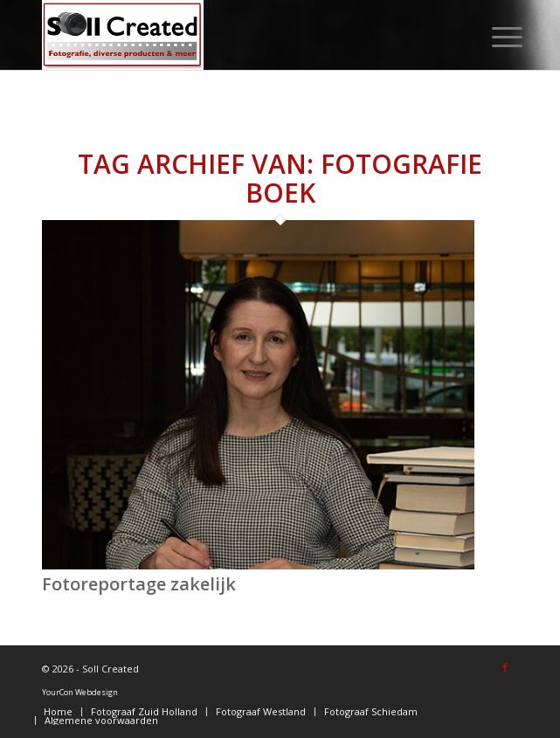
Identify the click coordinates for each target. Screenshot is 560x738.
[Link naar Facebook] (505, 667)
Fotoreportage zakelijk (139, 584)
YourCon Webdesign (80, 692)
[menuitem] (494, 37)
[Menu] (494, 37)
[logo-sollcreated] (232, 35)
